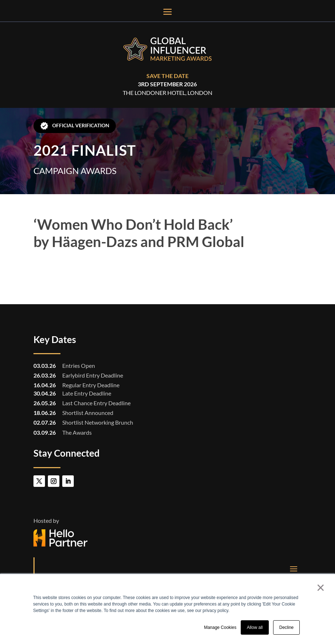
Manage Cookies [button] (220, 627)
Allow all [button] (255, 627)
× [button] (320, 588)
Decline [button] (286, 627)
